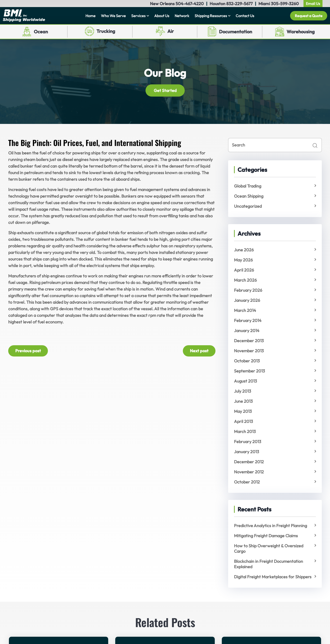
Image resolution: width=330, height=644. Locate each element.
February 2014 (248, 320)
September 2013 (249, 371)
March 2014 (245, 310)
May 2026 (243, 260)
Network (182, 16)
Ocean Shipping (249, 196)
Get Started (165, 90)
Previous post (28, 351)
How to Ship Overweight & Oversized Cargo (269, 548)
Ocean (41, 32)
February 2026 (248, 290)
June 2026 (244, 250)
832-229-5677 (239, 4)
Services (138, 16)
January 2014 (247, 331)
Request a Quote (309, 16)
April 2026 (244, 270)
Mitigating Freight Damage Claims (266, 536)
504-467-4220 (190, 4)
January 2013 (247, 452)
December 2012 (249, 462)
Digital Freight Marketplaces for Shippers (273, 577)
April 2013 (244, 421)
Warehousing (301, 32)
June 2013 (243, 401)
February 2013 (248, 442)
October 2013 (247, 361)
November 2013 (249, 351)
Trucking (106, 31)
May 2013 (243, 411)
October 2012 (247, 482)
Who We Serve (113, 16)
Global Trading (248, 186)
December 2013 (249, 341)
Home (90, 16)
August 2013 (246, 381)
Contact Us (245, 16)
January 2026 (247, 300)
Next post (199, 351)
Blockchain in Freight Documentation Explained (269, 564)
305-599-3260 (285, 4)
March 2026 (245, 280)
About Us (162, 16)
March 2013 (245, 431)
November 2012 (249, 472)
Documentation (236, 32)
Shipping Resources (211, 16)
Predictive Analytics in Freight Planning (271, 526)
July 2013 (243, 391)
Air (171, 31)
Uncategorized (248, 206)
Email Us (313, 4)
